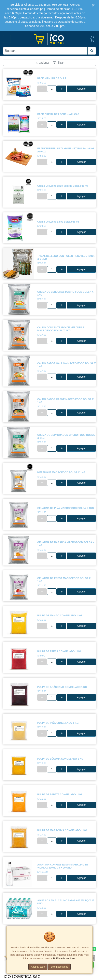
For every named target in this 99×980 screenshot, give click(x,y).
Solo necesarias (59, 967)
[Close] (93, 5)
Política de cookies (64, 959)
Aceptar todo (38, 967)
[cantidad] (52, 89)
